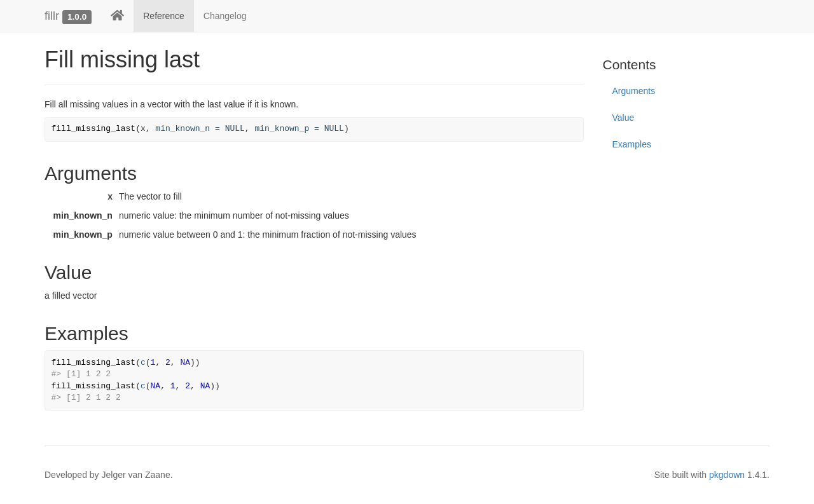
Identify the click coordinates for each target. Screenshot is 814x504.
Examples (632, 144)
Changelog (225, 16)
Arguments (634, 91)
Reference (164, 16)
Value (624, 118)
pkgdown (727, 475)
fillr (52, 16)
